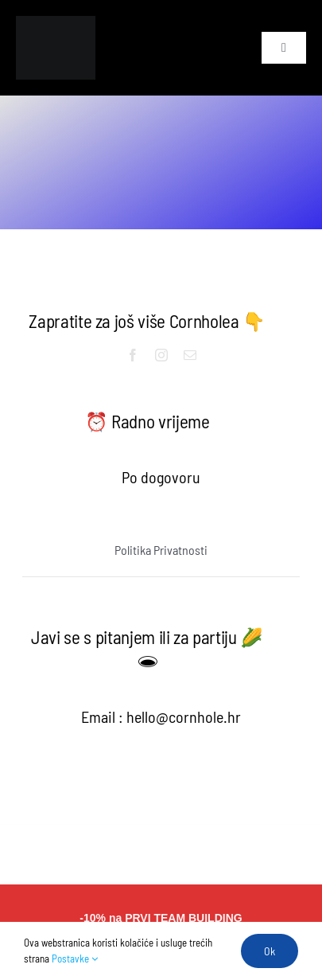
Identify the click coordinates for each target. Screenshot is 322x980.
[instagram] (161, 355)
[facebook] (133, 355)
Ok (270, 951)
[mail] (190, 355)
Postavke (75, 959)
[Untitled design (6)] (56, 24)
